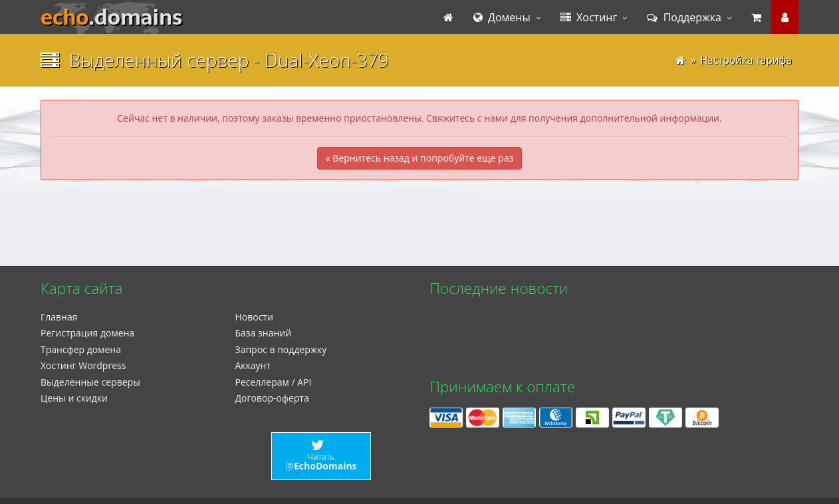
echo (111, 17)
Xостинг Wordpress (83, 365)
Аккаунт (253, 365)
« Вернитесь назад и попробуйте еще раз (419, 158)
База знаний (264, 333)
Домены (502, 17)
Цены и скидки (74, 398)
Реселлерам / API (274, 382)
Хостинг (589, 17)
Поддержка (684, 17)
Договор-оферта (272, 398)
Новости (254, 317)
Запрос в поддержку (281, 349)
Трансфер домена (81, 349)
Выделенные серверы (90, 382)
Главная (59, 317)
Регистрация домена (87, 333)
